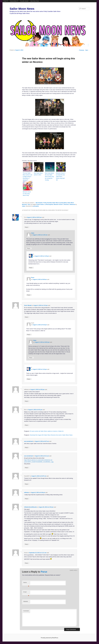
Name (26, 583)
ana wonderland (28, 441)
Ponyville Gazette (24, 1)
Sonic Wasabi (28, 305)
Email (26, 593)
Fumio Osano (40, 204)
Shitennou (72, 204)
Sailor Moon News (35, 1)
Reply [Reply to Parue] (29, 295)
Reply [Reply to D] (27, 227)
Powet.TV (6, 1)
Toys (29, 204)
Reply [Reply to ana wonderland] (27, 447)
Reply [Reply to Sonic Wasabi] (27, 317)
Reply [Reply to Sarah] (29, 335)
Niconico (67, 204)
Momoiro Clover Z (59, 204)
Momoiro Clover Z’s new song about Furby (27, 194)
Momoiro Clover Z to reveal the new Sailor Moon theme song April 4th (61, 177)
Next (87, 50)
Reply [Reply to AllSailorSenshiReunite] (27, 544)
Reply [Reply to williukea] (27, 401)
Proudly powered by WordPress (49, 638)
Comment (26, 611)
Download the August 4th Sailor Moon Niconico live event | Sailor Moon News (51, 435)
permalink (36, 206)
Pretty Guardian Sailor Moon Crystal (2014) (55, 203)
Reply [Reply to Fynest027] (27, 484)
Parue (33, 278)
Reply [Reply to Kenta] (27, 563)
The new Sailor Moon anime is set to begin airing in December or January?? (27, 177)
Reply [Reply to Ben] (27, 425)
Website (26, 601)
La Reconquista (49, 204)
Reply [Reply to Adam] (29, 248)
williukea (26, 493)
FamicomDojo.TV (14, 1)
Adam (24, 206)
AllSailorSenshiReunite (30, 507)
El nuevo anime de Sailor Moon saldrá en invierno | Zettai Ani (47, 431)
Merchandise (39, 203)
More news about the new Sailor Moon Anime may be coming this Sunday (49, 177)
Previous (81, 50)
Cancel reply (74, 570)
